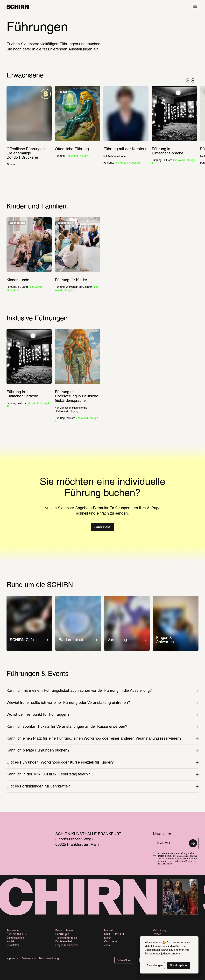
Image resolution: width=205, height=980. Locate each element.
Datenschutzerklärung (187, 856)
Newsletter (13, 945)
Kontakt (11, 942)
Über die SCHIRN (17, 934)
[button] (102, 527)
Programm (13, 931)
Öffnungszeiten (15, 938)
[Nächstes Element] (193, 80)
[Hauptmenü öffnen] (195, 7)
